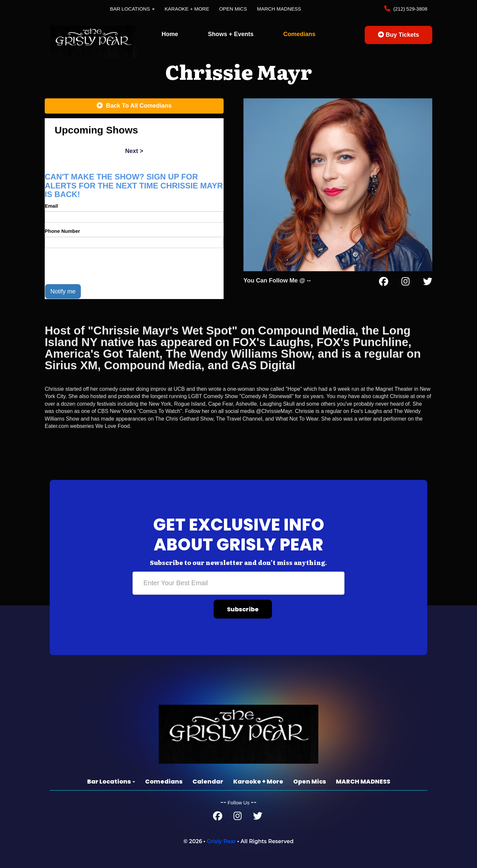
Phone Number (62, 231)
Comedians (299, 34)
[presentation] (95, 266)
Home (170, 34)
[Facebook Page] (384, 283)
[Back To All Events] (134, 106)
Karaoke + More (187, 9)
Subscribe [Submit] (243, 609)
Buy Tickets (398, 35)
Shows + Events (231, 34)
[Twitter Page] (428, 283)
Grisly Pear (221, 841)
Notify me (63, 291)
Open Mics (233, 9)
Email (51, 206)
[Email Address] (238, 583)
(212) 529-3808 (410, 9)
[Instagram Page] (406, 283)
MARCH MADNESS (279, 9)
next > (134, 151)
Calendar (208, 781)
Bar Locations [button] (132, 9)
